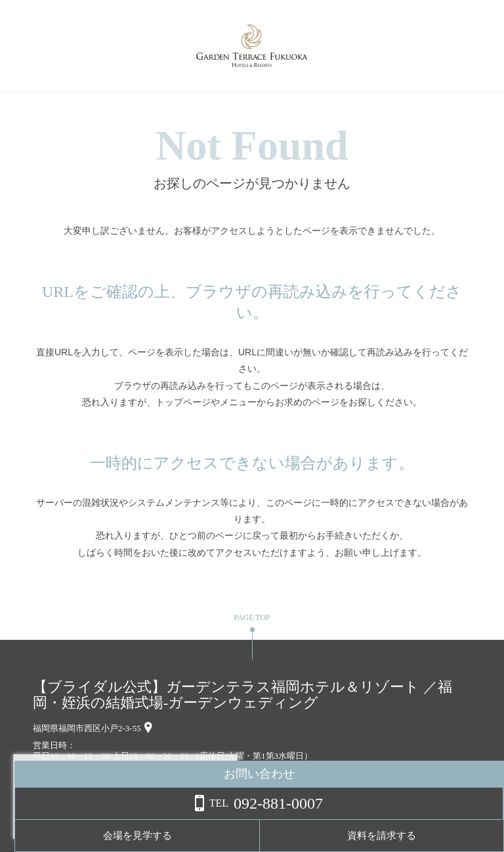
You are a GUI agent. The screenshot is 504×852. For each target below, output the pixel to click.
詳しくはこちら (133, 818)
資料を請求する (451, 836)
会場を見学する (347, 836)
